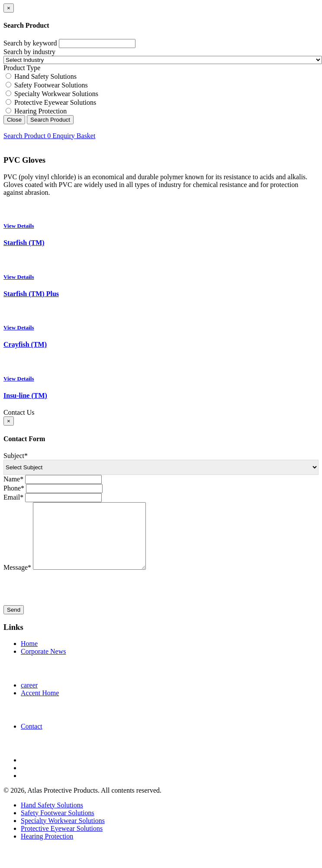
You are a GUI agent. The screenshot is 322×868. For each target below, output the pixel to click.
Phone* (14, 488)
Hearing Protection (40, 111)
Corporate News (43, 664)
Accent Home (40, 706)
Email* (13, 497)
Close (14, 120)
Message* (17, 580)
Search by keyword (30, 43)
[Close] (9, 8)
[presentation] (69, 601)
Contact (32, 739)
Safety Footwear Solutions (51, 85)
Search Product (50, 120)
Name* (13, 479)
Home (29, 657)
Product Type (22, 68)
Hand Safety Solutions (45, 76)
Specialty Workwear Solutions (56, 94)
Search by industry (29, 52)
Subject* (16, 456)
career (29, 698)
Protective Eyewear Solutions (55, 102)
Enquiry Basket (71, 136)
